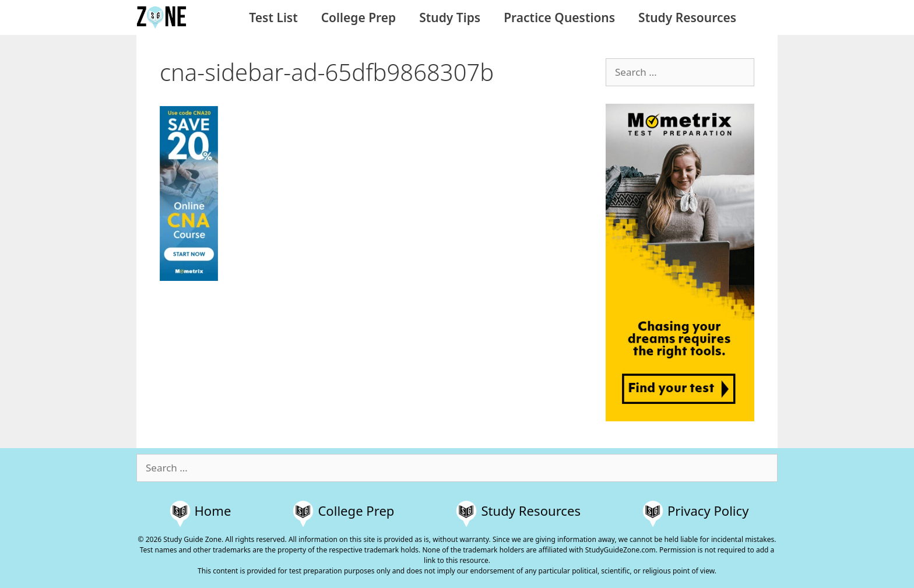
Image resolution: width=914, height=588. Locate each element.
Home (213, 510)
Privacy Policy (708, 510)
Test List (273, 17)
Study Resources (687, 17)
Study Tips (450, 17)
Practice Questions (559, 17)
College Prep (358, 17)
